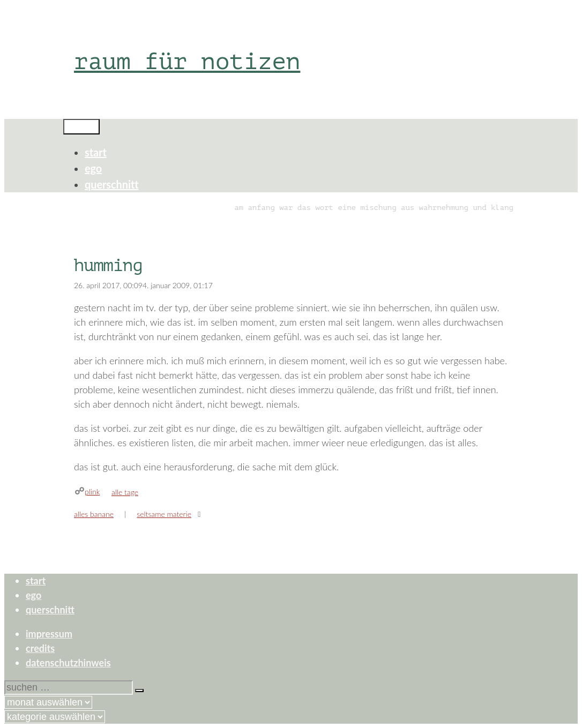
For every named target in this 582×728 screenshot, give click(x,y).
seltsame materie (164, 514)
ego (93, 168)
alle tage (125, 492)
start (96, 152)
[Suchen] (139, 691)
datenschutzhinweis (68, 663)
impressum (49, 634)
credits (40, 648)
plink (92, 491)
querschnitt (112, 184)
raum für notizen (187, 61)
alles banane (94, 514)
